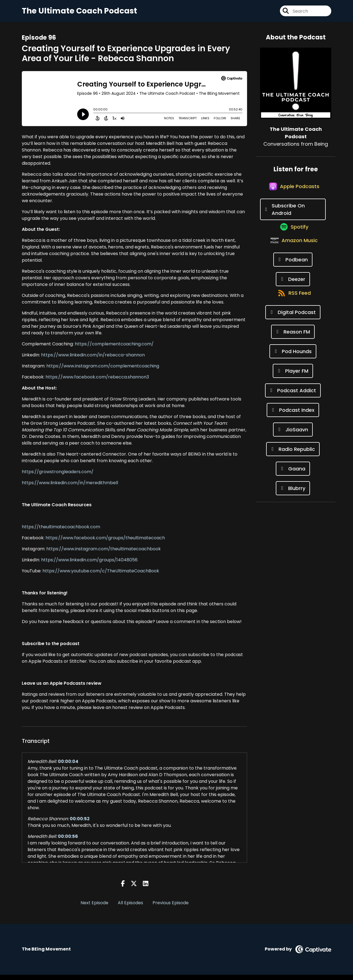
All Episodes (130, 908)
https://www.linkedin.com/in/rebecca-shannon (93, 360)
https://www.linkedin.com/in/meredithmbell (70, 488)
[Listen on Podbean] (293, 284)
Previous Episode (171, 908)
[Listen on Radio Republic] (293, 479)
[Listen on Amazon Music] (293, 264)
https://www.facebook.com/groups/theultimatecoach (105, 543)
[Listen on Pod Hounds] (293, 381)
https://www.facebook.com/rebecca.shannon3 (97, 382)
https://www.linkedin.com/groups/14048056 (89, 565)
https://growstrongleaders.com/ (58, 477)
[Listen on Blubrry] (293, 518)
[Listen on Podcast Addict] (293, 420)
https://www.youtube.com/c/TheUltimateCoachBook (101, 576)
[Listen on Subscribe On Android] (293, 221)
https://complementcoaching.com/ (114, 349)
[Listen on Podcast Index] (293, 440)
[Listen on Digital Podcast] (293, 342)
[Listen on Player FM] (293, 401)
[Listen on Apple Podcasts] (293, 197)
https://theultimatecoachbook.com (61, 532)
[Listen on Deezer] (293, 303)
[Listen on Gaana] (293, 499)
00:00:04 (68, 767)
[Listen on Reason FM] (293, 362)
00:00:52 (80, 824)
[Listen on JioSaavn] (293, 460)
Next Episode (94, 908)
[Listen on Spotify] (293, 244)
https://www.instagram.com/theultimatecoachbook (104, 554)
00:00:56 (68, 842)
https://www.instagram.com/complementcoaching (103, 371)
